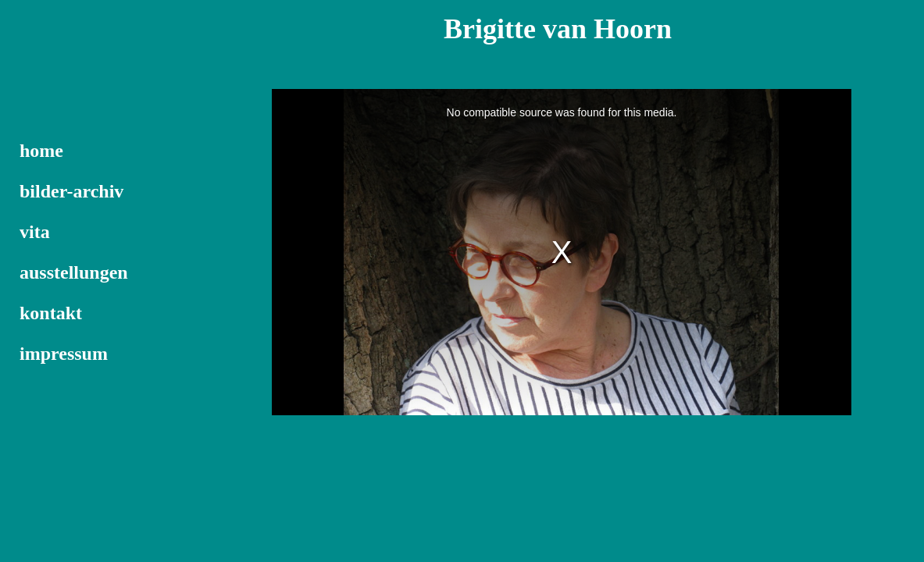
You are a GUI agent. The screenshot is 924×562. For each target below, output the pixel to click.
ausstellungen (74, 272)
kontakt (51, 313)
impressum (64, 354)
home (41, 151)
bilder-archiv (71, 191)
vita (35, 232)
